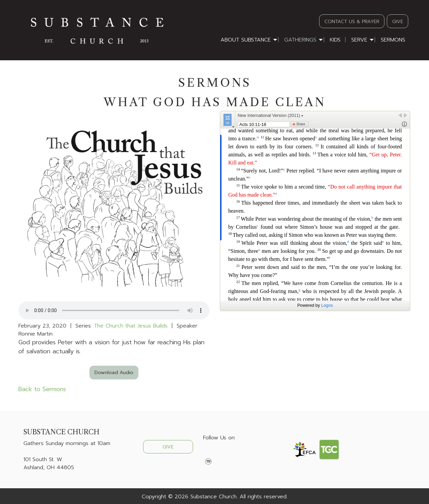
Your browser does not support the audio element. (114, 310)
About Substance (246, 40)
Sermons (393, 40)
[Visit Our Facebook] (208, 453)
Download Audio (114, 372)
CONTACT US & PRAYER (352, 21)
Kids (335, 40)
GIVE (398, 21)
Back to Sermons (42, 389)
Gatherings (300, 40)
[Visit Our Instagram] (230, 453)
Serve (359, 40)
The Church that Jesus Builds (131, 326)
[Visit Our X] (219, 453)
